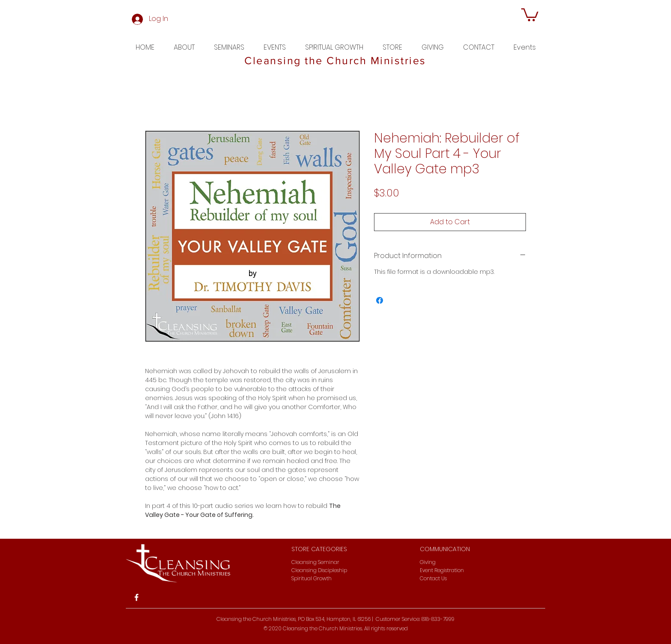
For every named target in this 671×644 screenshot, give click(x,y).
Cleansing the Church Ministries (335, 60)
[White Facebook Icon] (137, 597)
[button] (530, 14)
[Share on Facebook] (380, 300)
